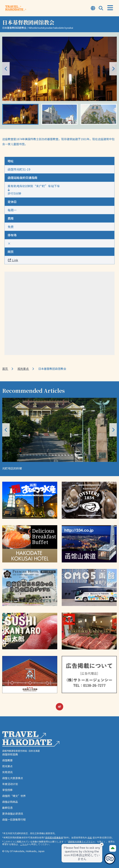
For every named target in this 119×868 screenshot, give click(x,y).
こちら (23, 844)
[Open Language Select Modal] (93, 8)
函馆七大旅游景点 (13, 778)
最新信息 (7, 808)
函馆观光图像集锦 (54, 838)
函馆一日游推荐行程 (14, 819)
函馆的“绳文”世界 (14, 796)
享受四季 (7, 790)
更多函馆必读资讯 (13, 814)
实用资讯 (7, 772)
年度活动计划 (10, 784)
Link (13, 260)
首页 (5, 369)
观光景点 (23, 369)
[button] (113, 69)
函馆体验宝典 (10, 754)
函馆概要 (7, 760)
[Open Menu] (110, 8)
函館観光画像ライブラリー (81, 842)
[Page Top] (113, 848)
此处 (90, 838)
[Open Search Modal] (101, 8)
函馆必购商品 (10, 802)
